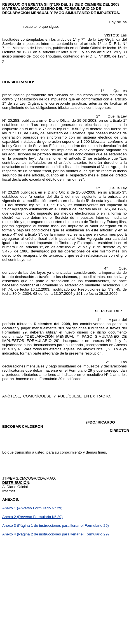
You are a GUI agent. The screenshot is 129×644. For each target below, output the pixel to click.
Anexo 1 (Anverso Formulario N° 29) (32, 508)
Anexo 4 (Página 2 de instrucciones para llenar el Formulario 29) (56, 534)
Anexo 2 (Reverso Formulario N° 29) (32, 517)
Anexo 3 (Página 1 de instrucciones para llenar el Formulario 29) (56, 525)
